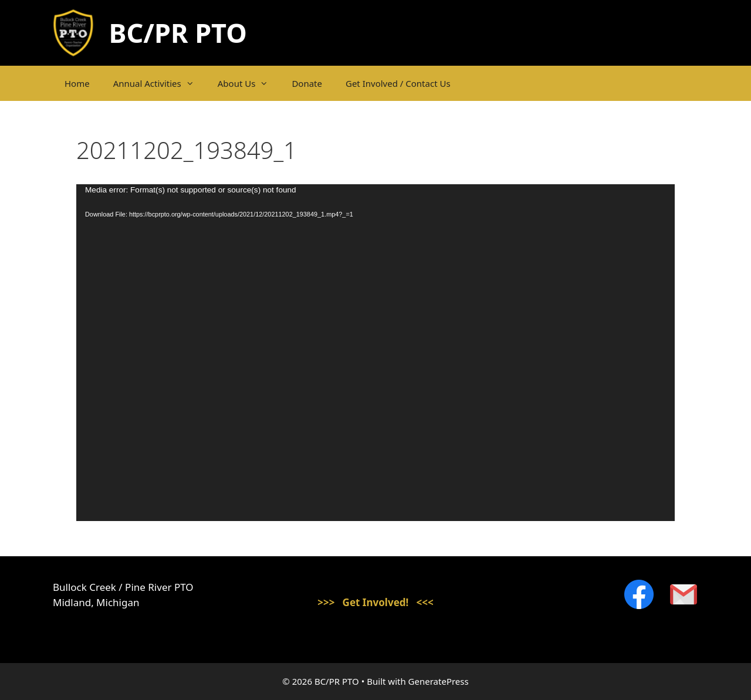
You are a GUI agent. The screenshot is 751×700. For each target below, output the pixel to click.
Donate (307, 83)
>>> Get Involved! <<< (375, 602)
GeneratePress (439, 681)
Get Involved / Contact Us (398, 83)
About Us (249, 83)
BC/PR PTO (178, 33)
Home (77, 83)
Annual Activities (160, 83)
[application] (375, 353)
